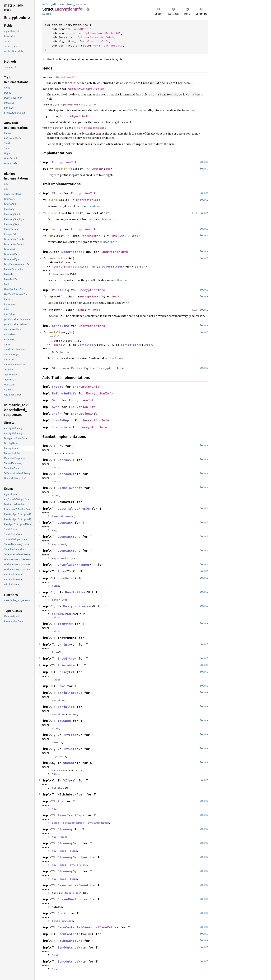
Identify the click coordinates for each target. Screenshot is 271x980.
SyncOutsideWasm (98, 823)
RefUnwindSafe (64, 393)
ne (50, 310)
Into (67, 644)
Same (61, 686)
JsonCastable (69, 927)
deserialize (58, 258)
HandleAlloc (76, 592)
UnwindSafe (61, 427)
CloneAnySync (69, 871)
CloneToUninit (70, 488)
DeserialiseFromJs (74, 509)
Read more (95, 206)
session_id (64, 169)
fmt (51, 236)
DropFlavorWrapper (74, 565)
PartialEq (60, 290)
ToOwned (64, 721)
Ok (102, 345)
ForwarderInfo (101, 37)
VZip (67, 780)
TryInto (70, 749)
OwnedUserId (82, 29)
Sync (56, 407)
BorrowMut (66, 474)
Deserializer (112, 266)
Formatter (89, 236)
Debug (57, 229)
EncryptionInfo (65, 162)
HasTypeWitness (77, 606)
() (126, 236)
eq (50, 296)
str (108, 169)
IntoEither (67, 658)
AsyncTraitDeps (71, 815)
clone (53, 200)
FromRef (64, 578)
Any (60, 446)
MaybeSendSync (70, 941)
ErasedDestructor (73, 899)
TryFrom (70, 735)
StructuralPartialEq (70, 368)
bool (116, 296)
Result (118, 236)
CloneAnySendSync (73, 857)
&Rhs (81, 310)
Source (47, 14)
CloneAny (65, 829)
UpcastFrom (59, 770)
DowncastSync (69, 551)
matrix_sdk (49, 4)
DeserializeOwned (63, 516)
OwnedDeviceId (108, 33)
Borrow (63, 460)
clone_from (57, 213)
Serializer (86, 345)
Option (90, 33)
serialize (56, 332)
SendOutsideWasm (73, 823)
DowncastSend (69, 537)
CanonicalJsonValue (99, 927)
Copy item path (88, 9)
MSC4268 (132, 110)
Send (56, 400)
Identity (65, 624)
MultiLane (58, 788)
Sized (71, 453)
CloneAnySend (69, 843)
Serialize (60, 326)
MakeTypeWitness (62, 614)
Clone (57, 193)
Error (136, 236)
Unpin (57, 414)
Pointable (66, 665)
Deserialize (72, 252)
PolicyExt (66, 672)
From (61, 571)
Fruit (62, 913)
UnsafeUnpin (62, 420)
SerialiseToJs (70, 693)
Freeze (58, 387)
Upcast (69, 763)
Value (87, 934)
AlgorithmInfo (97, 41)
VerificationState (108, 45)
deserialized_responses (73, 4)
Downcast (65, 523)
